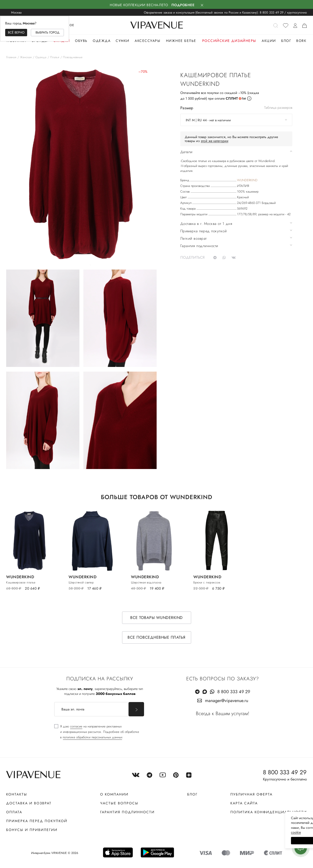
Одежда (102, 41)
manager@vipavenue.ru (227, 701)
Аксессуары (147, 41)
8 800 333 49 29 (272, 12)
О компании (114, 794)
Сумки (123, 41)
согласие (76, 726)
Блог (286, 41)
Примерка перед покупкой (37, 821)
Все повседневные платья (156, 637)
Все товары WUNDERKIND (156, 618)
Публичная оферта (251, 794)
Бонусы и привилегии (32, 830)
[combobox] (236, 120)
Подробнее (183, 5)
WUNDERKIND (247, 180)
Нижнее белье (181, 41)
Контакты (17, 794)
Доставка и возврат (29, 803)
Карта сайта (244, 803)
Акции (269, 41)
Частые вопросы (119, 803)
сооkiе (216, 832)
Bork (301, 41)
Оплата (14, 812)
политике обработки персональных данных (92, 737)
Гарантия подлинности (127, 812)
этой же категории (215, 141)
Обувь (81, 41)
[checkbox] (97, 732)
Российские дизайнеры (229, 41)
